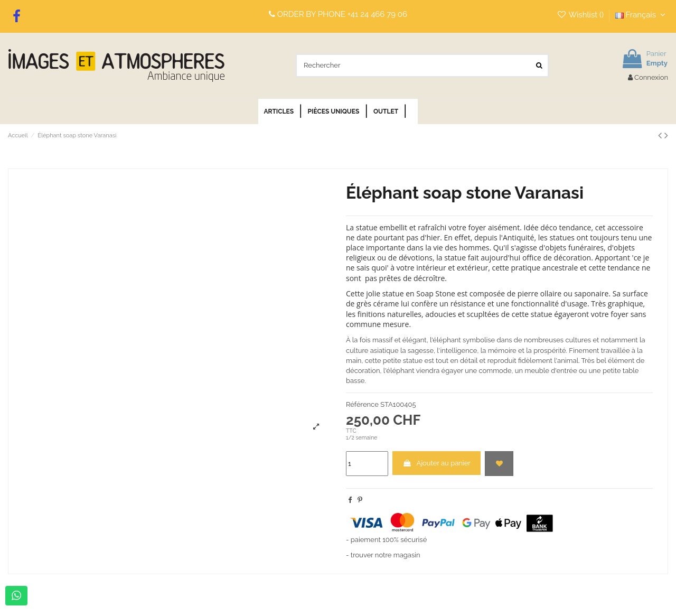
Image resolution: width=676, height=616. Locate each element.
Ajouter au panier (436, 463)
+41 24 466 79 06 (377, 14)
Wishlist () (581, 15)
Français (642, 15)
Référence (362, 404)
